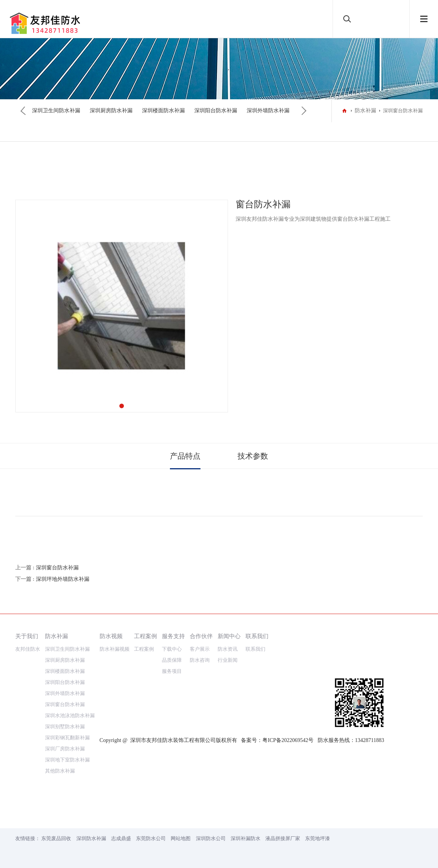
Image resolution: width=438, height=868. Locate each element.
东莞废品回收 (56, 838)
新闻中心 (229, 636)
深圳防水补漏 (91, 838)
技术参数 (253, 456)
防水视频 (111, 636)
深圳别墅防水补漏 (65, 727)
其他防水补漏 (60, 771)
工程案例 (145, 636)
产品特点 (185, 456)
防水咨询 (200, 660)
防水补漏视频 (115, 649)
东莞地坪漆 (318, 838)
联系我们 (257, 636)
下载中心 (172, 649)
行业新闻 (228, 660)
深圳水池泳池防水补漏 (70, 715)
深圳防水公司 (211, 838)
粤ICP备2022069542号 (288, 740)
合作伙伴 (201, 636)
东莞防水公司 (151, 838)
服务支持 (173, 636)
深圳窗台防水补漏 (57, 568)
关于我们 (27, 636)
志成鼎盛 (121, 838)
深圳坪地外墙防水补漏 (63, 579)
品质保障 (172, 660)
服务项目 (172, 671)
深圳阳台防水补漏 (216, 111)
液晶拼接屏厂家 (283, 838)
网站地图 (181, 838)
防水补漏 (365, 111)
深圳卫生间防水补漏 (56, 111)
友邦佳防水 (28, 649)
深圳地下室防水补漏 (67, 760)
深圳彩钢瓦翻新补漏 (67, 738)
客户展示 (200, 649)
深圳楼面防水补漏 (163, 111)
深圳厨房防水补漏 (111, 111)
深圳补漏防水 (246, 838)
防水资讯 (228, 649)
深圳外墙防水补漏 (268, 111)
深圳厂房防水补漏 (65, 749)
